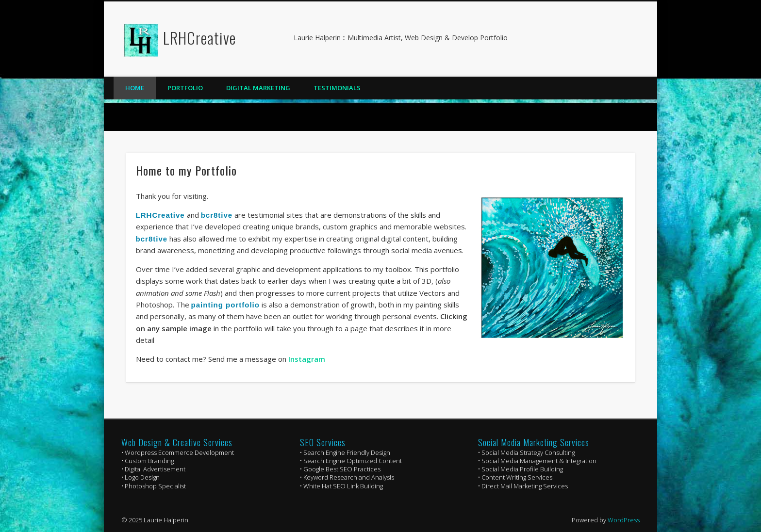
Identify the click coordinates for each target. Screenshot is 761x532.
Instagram (307, 359)
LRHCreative (199, 38)
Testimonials (337, 88)
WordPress (624, 520)
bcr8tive (217, 215)
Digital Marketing (258, 88)
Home (135, 88)
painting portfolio (225, 305)
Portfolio (185, 88)
